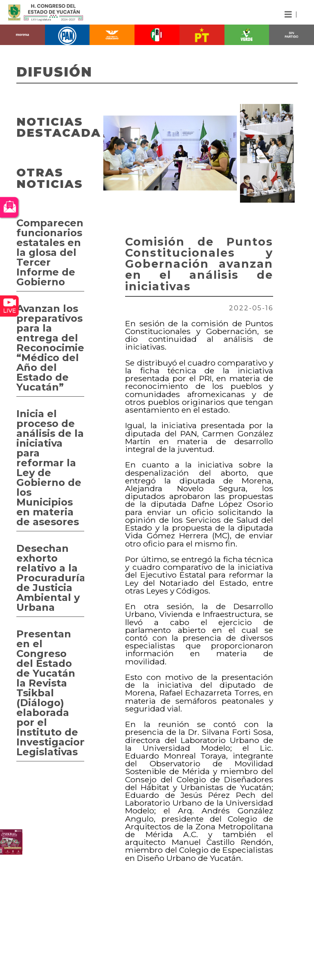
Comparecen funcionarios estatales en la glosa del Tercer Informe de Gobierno (50, 252)
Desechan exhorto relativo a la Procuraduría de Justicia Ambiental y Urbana (50, 578)
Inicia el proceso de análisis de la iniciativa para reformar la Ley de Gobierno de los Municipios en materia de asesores (50, 468)
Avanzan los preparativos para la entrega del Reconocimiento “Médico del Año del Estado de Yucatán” (50, 348)
